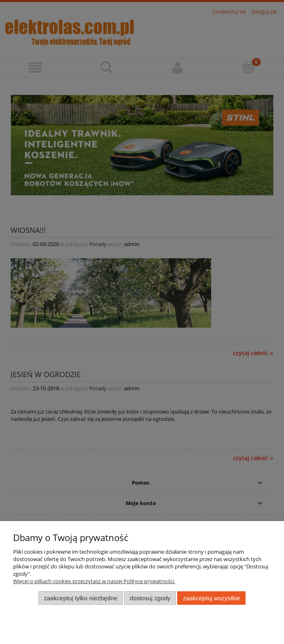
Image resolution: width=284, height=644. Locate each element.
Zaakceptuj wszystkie (211, 598)
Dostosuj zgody (150, 598)
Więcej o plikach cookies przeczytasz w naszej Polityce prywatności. (94, 581)
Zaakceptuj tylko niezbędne (80, 598)
